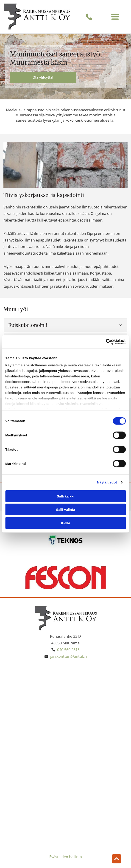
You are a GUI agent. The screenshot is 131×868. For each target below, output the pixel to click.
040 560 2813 (68, 650)
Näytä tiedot (107, 482)
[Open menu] (115, 17)
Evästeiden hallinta (66, 857)
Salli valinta (65, 510)
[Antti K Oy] (35, 693)
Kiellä (65, 523)
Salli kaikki (65, 496)
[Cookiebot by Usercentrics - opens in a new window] (106, 342)
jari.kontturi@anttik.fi (68, 656)
